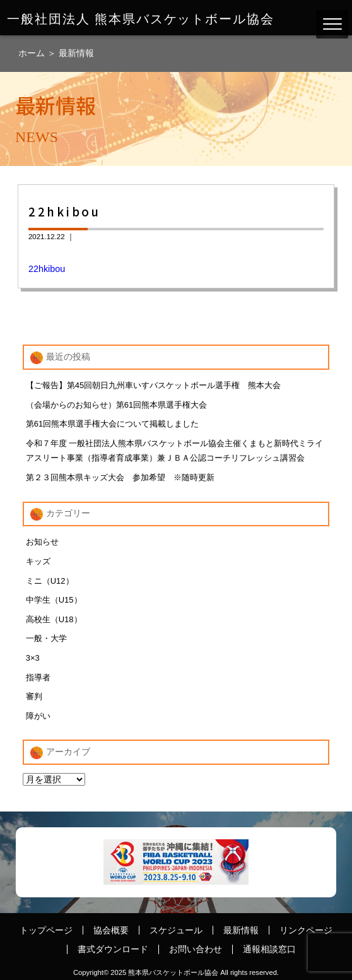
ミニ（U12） (50, 581)
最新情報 (76, 53)
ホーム (33, 53)
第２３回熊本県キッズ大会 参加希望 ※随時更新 (120, 477)
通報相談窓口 (269, 949)
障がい (38, 716)
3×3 (33, 658)
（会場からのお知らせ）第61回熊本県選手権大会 (116, 405)
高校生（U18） (54, 619)
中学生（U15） (54, 600)
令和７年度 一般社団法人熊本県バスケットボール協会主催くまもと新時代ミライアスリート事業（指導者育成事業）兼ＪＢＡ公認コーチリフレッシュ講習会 (175, 451)
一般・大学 (46, 638)
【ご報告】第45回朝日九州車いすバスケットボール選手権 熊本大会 (153, 385)
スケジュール (176, 930)
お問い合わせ (196, 949)
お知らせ (42, 542)
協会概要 (111, 930)
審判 (34, 696)
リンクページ (306, 930)
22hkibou (47, 269)
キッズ (38, 561)
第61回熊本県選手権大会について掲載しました (112, 424)
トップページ (46, 930)
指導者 (38, 677)
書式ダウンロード (113, 949)
